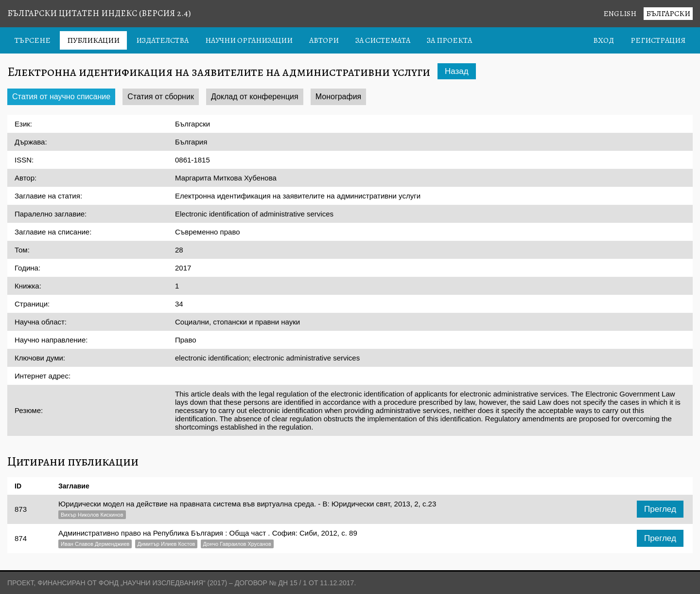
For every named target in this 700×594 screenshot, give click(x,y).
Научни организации (249, 40)
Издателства (162, 40)
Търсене (33, 40)
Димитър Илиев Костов (166, 544)
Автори (324, 40)
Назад (457, 71)
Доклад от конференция (255, 97)
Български (668, 14)
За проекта (449, 40)
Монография (339, 97)
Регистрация (658, 40)
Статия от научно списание (61, 97)
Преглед (660, 509)
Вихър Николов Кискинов (92, 515)
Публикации (93, 40)
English (620, 14)
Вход (604, 40)
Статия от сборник (161, 97)
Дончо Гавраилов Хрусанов (237, 544)
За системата (383, 40)
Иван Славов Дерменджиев (95, 544)
